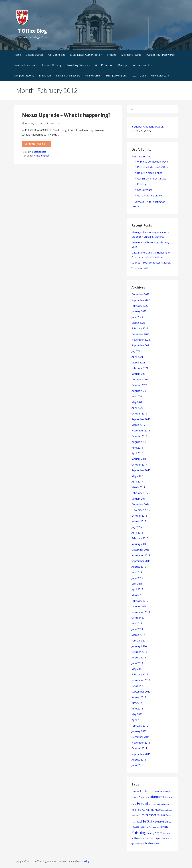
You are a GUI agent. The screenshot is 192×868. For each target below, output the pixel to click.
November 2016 (141, 510)
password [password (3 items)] (157, 827)
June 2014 (137, 629)
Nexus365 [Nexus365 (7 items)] (158, 822)
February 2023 (140, 328)
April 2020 (137, 408)
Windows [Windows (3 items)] (139, 844)
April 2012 (137, 720)
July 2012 (137, 703)
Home (17, 55)
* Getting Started (141, 157)
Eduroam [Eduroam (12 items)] (156, 797)
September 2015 (141, 561)
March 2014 (138, 635)
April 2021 (137, 357)
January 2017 (139, 499)
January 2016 (139, 544)
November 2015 (141, 555)
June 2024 (137, 317)
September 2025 (141, 300)
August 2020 (139, 391)
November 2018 (141, 431)
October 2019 (139, 414)
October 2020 (139, 385)
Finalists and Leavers (68, 76)
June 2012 (137, 709)
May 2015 (137, 584)
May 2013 (137, 669)
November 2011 (141, 743)
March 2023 (138, 323)
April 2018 (137, 453)
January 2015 (139, 606)
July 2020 (137, 396)
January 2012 (139, 731)
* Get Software (144, 190)
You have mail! (140, 268)
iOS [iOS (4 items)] (139, 810)
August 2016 (139, 521)
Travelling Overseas (78, 65)
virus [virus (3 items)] (170, 838)
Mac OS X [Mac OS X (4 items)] (159, 810)
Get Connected (57, 55)
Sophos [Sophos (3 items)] (145, 838)
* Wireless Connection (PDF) (151, 162)
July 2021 (137, 351)
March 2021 (138, 363)
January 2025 (139, 311)
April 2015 (137, 589)
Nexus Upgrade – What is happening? (66, 115)
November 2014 (141, 612)
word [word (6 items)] (158, 843)
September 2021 (141, 345)
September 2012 (141, 692)
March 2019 (138, 425)
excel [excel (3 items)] (151, 805)
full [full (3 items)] (171, 805)
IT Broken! (45, 76)
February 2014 (140, 641)
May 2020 (137, 402)
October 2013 (139, 652)
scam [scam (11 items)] (159, 833)
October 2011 (139, 748)
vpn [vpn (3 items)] (133, 844)
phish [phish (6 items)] (164, 827)
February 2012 (140, 726)
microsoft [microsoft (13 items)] (149, 815)
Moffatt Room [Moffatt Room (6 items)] (165, 815)
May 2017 (137, 476)
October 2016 (139, 516)
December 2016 (140, 504)
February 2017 (140, 493)
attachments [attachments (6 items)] (155, 791)
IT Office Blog (31, 31)
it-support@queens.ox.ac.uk (148, 127)
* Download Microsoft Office (152, 167)
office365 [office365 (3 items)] (135, 827)
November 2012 (141, 680)
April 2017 (137, 482)
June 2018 (137, 448)
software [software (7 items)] (137, 838)
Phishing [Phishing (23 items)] (139, 832)
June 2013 (137, 663)
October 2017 (139, 465)
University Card (160, 76)
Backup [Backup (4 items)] (166, 792)
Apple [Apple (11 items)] (144, 791)
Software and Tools (143, 65)
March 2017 (138, 487)
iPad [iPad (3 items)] (143, 810)
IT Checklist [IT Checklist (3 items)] (150, 810)
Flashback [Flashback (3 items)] (165, 805)
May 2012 (137, 714)
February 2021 (140, 368)
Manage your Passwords (160, 55)
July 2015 (137, 572)
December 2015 (140, 550)
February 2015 (140, 601)
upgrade (45, 156)
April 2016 (137, 533)
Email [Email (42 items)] (142, 804)
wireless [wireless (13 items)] (149, 843)
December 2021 (140, 334)
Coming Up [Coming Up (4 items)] (144, 797)
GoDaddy (84, 861)
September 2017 (141, 470)
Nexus (37, 156)
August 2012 (139, 697)
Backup (123, 65)
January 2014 (139, 646)
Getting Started (35, 55)
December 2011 (140, 737)
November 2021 (141, 340)
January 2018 (139, 459)
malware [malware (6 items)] (136, 815)
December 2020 (140, 379)
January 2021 (139, 374)
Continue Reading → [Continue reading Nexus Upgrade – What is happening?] (36, 144)
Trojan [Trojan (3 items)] (157, 838)
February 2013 (140, 674)
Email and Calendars (25, 65)
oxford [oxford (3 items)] (150, 827)
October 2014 (139, 618)
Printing (112, 55)
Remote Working (52, 65)
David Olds (55, 123)
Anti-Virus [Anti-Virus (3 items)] (135, 792)
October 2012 (139, 686)
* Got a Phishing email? (149, 196)
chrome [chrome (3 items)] (135, 797)
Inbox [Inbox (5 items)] (134, 810)
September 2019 (141, 419)
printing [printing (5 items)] (151, 833)
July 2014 (137, 623)
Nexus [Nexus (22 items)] (147, 821)
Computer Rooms (24, 76)
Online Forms (93, 76)
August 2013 (139, 658)
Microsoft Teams (131, 55)
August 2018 (139, 442)
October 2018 (139, 436)
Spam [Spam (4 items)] (152, 838)
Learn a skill (139, 76)
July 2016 (137, 527)
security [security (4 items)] (166, 833)
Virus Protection (104, 65)
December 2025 (140, 294)
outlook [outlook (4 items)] (143, 827)
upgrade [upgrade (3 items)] (164, 838)
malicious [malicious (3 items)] (168, 810)
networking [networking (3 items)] (136, 822)
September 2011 (141, 754)
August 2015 (139, 567)
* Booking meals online (149, 173)
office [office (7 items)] (168, 822)
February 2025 (140, 306)
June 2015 (137, 578)
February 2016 (140, 538)
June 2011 (137, 765)
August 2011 (139, 760)
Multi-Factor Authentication (86, 55)
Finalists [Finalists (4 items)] (157, 805)
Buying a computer (116, 76)
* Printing (141, 184)
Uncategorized (39, 152)
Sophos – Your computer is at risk (151, 263)
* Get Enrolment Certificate (151, 179)
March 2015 (138, 595)
